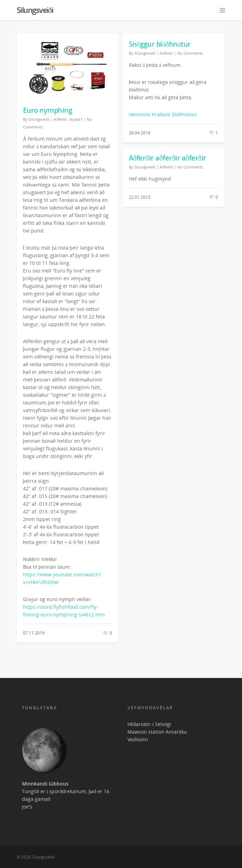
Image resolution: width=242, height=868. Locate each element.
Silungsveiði (35, 10)
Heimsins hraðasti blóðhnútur (163, 114)
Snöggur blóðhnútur (160, 44)
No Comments (190, 53)
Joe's (27, 807)
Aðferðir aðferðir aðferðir (168, 158)
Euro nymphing (48, 110)
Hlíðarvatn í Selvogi (150, 724)
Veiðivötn (138, 739)
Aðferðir (60, 119)
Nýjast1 (76, 119)
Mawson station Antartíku (157, 732)
